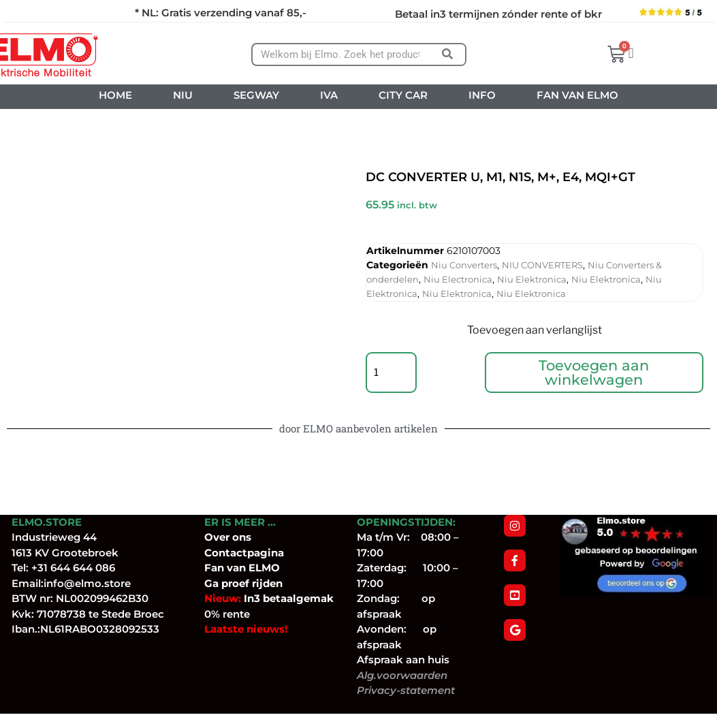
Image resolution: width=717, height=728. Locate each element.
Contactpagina (244, 567)
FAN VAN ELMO (577, 95)
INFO (482, 95)
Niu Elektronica (532, 279)
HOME (115, 95)
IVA (329, 95)
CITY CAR (403, 95)
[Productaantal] (393, 380)
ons (242, 551)
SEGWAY (256, 95)
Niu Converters (464, 265)
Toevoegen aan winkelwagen (596, 380)
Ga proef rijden (243, 598)
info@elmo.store (87, 598)
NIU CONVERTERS (542, 265)
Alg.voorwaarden (402, 690)
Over (218, 551)
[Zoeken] (448, 54)
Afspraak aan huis (403, 674)
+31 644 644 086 (73, 582)
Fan (214, 582)
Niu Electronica (458, 279)
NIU (183, 95)
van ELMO (252, 582)
